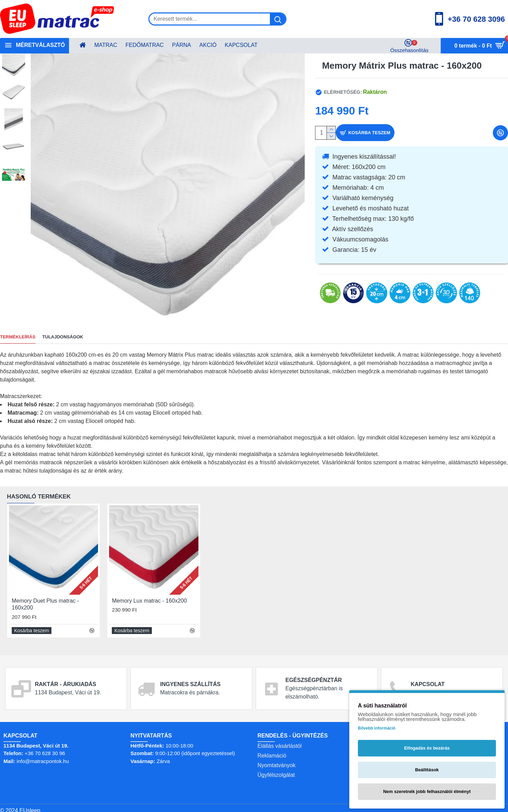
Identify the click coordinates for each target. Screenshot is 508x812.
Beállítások (427, 770)
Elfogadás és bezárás (427, 748)
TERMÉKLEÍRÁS (18, 337)
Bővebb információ (377, 728)
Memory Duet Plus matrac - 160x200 (45, 600)
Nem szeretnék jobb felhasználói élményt (427, 791)
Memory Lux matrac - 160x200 (149, 596)
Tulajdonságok (63, 337)
